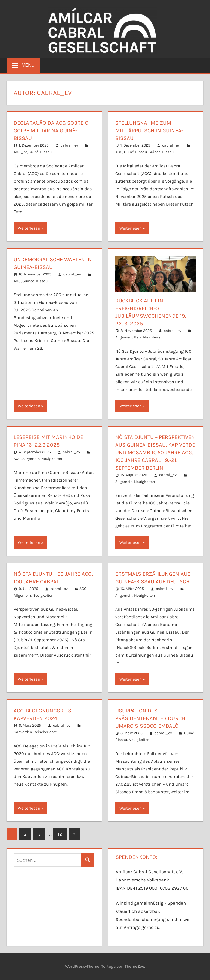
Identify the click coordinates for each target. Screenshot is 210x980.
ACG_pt (20, 152)
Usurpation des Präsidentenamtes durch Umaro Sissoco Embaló (150, 718)
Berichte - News (147, 337)
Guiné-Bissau (40, 152)
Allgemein (124, 337)
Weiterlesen (29, 228)
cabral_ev (69, 145)
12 (60, 834)
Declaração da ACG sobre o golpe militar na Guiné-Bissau (51, 131)
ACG (119, 152)
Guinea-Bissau (161, 152)
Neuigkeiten (52, 459)
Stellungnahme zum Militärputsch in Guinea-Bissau (149, 131)
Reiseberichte (45, 732)
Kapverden (23, 732)
